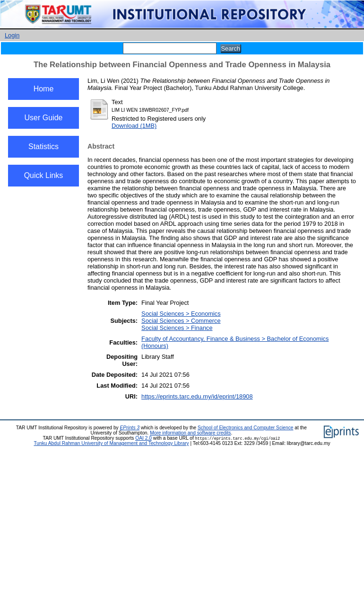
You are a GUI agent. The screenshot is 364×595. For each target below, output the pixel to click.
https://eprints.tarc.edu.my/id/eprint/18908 (197, 396)
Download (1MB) (134, 126)
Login (12, 35)
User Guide (44, 118)
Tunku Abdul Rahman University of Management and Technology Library (111, 443)
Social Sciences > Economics (181, 314)
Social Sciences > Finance (177, 328)
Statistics (43, 147)
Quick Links (44, 175)
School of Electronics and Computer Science (246, 428)
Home (44, 89)
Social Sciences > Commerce (181, 321)
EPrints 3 (130, 428)
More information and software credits (190, 433)
